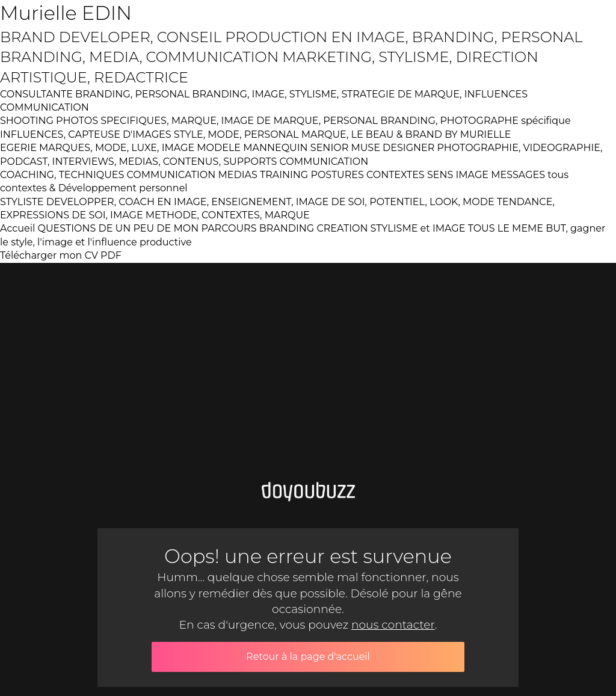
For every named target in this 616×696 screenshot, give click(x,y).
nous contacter (393, 625)
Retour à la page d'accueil (308, 657)
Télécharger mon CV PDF (61, 255)
